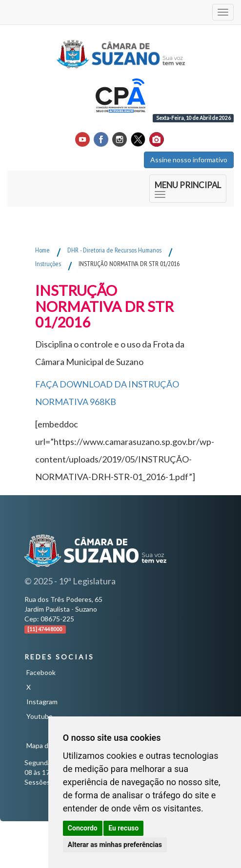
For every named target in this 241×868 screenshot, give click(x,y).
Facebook (41, 672)
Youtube (40, 716)
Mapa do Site (46, 745)
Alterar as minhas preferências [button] (115, 845)
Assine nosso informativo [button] (189, 160)
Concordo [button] (83, 828)
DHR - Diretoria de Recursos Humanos (114, 250)
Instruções (48, 264)
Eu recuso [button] (123, 828)
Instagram (42, 702)
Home (42, 250)
